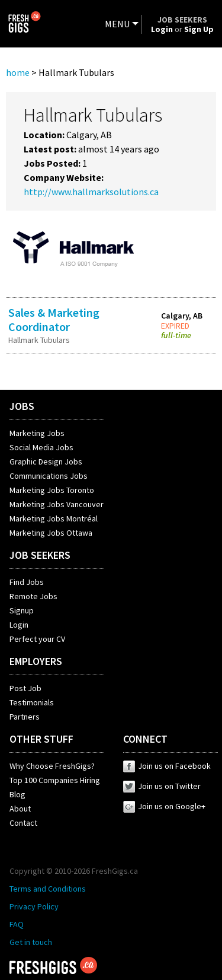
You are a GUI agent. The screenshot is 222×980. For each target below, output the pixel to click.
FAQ (17, 924)
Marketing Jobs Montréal (54, 518)
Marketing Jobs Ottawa (51, 533)
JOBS (22, 406)
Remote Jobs (33, 596)
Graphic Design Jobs (46, 462)
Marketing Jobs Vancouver (57, 504)
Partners (25, 717)
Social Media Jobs (41, 447)
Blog (17, 794)
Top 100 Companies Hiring (55, 780)
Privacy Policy (34, 906)
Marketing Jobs (37, 433)
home (18, 72)
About (20, 809)
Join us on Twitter (162, 786)
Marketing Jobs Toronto (52, 490)
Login (19, 625)
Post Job (25, 688)
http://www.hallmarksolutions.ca (91, 192)
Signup (22, 610)
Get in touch (31, 942)
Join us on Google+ (164, 806)
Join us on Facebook (167, 766)
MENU (117, 24)
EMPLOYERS (36, 661)
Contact (23, 823)
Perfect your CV (37, 639)
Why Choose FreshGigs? (52, 766)
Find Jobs (27, 582)
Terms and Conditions (48, 889)
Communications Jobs (49, 476)
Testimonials (32, 702)
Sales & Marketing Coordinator (54, 319)
